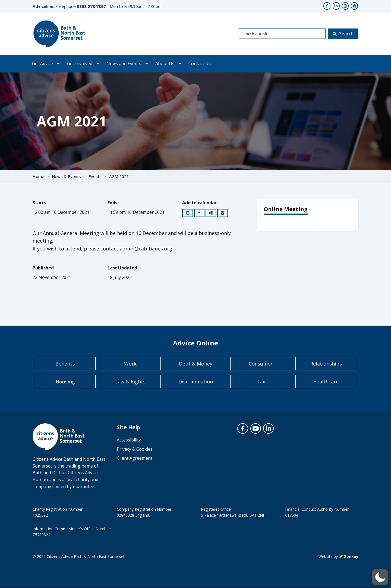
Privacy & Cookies (135, 449)
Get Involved (80, 63)
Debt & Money (196, 364)
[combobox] (282, 34)
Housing (65, 382)
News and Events (124, 63)
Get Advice (42, 63)
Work (130, 364)
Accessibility (129, 440)
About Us (165, 63)
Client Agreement (135, 458)
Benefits (65, 364)
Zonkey (349, 556)
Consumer (261, 364)
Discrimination (196, 382)
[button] (380, 577)
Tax (261, 382)
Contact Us (200, 63)
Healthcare (326, 382)
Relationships (326, 364)
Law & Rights (130, 382)
